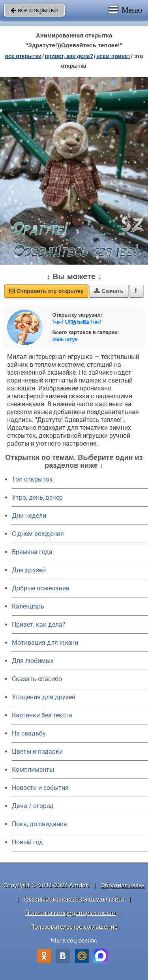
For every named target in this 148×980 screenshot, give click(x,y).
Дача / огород (33, 806)
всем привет (113, 56)
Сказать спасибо (37, 679)
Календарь (28, 606)
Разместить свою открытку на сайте (74, 899)
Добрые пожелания (41, 588)
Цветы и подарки (37, 751)
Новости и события (40, 788)
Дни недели (29, 516)
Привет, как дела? (39, 624)
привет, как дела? (69, 56)
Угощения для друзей (44, 697)
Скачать (109, 291)
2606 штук (65, 339)
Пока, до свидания (39, 824)
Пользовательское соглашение (74, 927)
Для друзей (29, 570)
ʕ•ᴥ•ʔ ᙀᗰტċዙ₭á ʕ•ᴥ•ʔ (77, 322)
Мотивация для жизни (45, 643)
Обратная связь (122, 885)
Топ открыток (32, 479)
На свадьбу (29, 733)
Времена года (32, 552)
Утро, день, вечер (37, 497)
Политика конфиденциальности (70, 913)
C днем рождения (38, 534)
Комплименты (33, 770)
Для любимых (33, 661)
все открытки (34, 10)
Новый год (27, 842)
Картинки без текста (42, 715)
